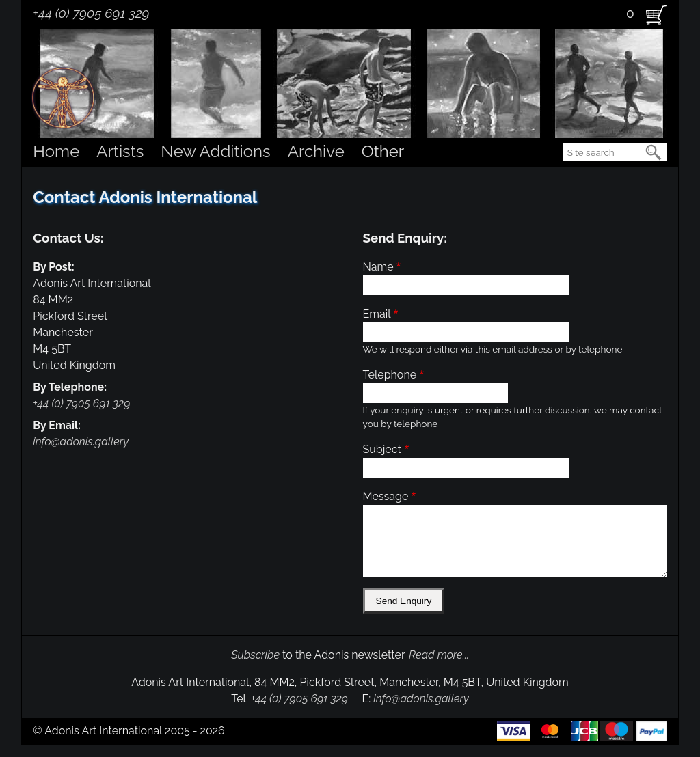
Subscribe (255, 655)
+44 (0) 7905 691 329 (91, 13)
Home (56, 151)
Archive (316, 151)
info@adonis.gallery (81, 442)
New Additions (215, 151)
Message (386, 496)
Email (377, 314)
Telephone (390, 375)
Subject (382, 449)
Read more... (439, 655)
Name (378, 267)
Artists (120, 151)
